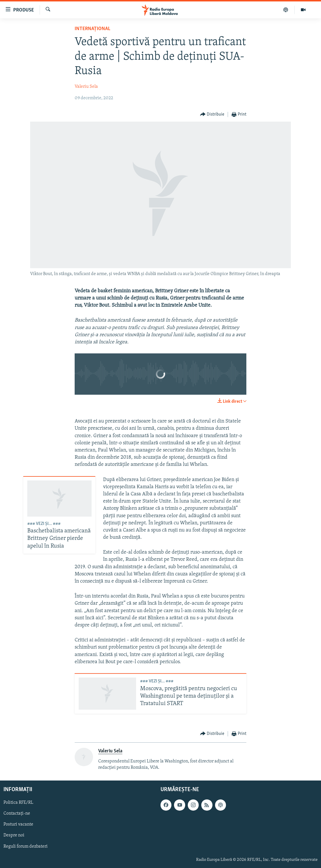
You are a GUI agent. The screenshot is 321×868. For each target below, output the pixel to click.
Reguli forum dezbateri (26, 846)
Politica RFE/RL (18, 803)
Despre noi (14, 835)
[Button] (212, 115)
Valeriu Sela (86, 87)
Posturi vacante (18, 824)
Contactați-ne (17, 813)
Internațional (92, 29)
